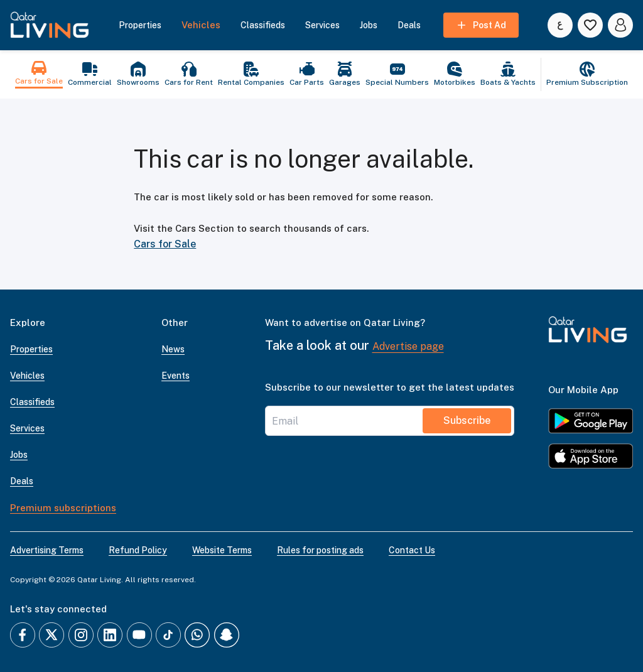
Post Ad (481, 25)
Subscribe (467, 420)
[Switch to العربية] (560, 25)
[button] (50, 25)
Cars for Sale (165, 244)
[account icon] (620, 25)
